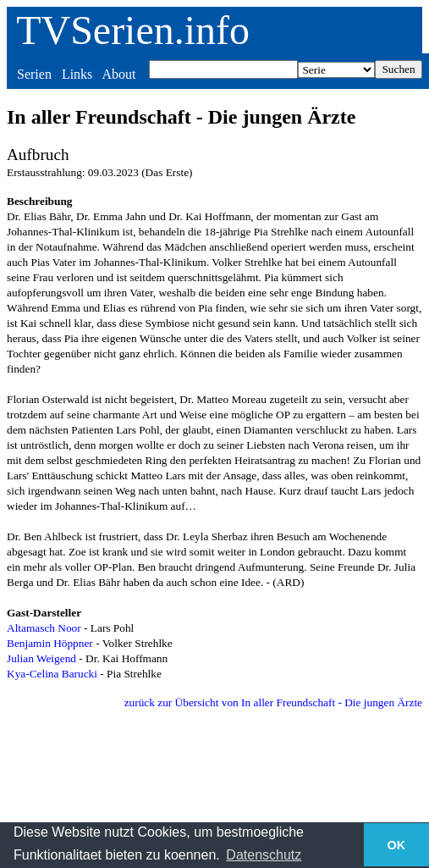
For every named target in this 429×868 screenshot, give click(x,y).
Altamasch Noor (44, 628)
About (118, 74)
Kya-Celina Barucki (52, 674)
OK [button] (397, 845)
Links (77, 74)
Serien (34, 74)
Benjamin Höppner (50, 643)
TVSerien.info (133, 30)
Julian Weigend (41, 658)
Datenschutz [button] (264, 855)
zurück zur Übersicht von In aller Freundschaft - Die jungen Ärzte (273, 702)
